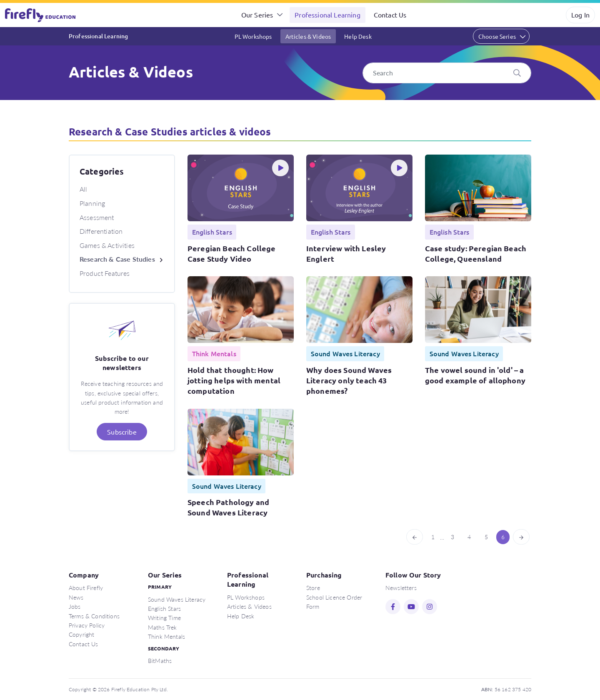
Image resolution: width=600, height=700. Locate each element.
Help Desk (358, 36)
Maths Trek (162, 627)
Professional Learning (327, 15)
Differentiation (101, 231)
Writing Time (164, 617)
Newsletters (401, 587)
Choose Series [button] (497, 36)
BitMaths (160, 660)
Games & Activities (107, 245)
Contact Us (390, 15)
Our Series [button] (257, 15)
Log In (580, 15)
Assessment (97, 217)
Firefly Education (41, 15)
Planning (92, 203)
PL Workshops (253, 36)
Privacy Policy (87, 625)
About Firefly (86, 587)
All (83, 189)
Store (313, 587)
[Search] (447, 73)
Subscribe (122, 432)
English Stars (164, 608)
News (76, 597)
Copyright (81, 634)
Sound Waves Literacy (177, 599)
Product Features (105, 273)
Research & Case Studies (117, 259)
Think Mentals (166, 636)
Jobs (75, 606)
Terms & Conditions (94, 616)
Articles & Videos (308, 36)
